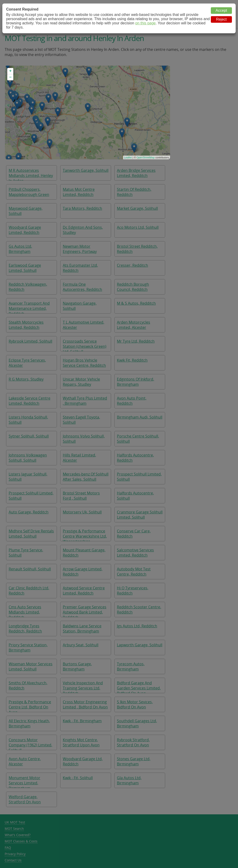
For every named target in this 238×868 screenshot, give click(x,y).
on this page (145, 23)
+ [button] (10, 71)
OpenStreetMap (146, 157)
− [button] (10, 77)
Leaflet (128, 157)
